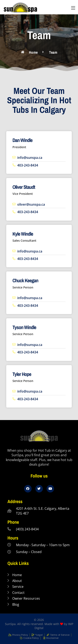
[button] (73, 8)
